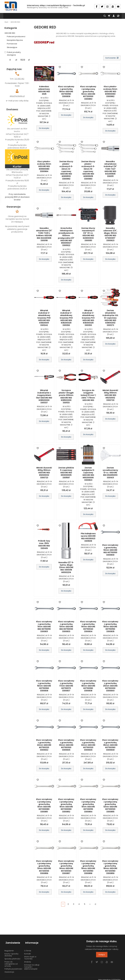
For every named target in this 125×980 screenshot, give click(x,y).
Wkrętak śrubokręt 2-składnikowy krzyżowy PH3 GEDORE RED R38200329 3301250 (66, 318)
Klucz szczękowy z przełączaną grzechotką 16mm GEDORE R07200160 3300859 (110, 868)
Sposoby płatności (12, 957)
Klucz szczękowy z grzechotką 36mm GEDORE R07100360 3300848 (110, 746)
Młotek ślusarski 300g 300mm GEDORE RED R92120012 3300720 (110, 396)
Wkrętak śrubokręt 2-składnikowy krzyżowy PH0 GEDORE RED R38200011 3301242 (44, 318)
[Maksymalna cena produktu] (23, 60)
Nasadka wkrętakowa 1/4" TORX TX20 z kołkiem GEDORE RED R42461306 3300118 (44, 235)
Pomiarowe (12, 44)
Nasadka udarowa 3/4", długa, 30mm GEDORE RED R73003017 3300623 (110, 235)
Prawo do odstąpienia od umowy (11, 962)
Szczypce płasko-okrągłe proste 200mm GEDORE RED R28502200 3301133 (66, 397)
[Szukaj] (105, 16)
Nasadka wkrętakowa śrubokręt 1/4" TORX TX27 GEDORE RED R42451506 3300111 (110, 169)
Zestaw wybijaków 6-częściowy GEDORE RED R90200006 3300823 (88, 474)
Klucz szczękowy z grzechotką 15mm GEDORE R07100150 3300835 (110, 627)
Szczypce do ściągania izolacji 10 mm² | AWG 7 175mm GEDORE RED (88, 396)
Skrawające (12, 47)
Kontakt (28, 951)
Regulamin (9, 948)
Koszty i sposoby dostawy (11, 952)
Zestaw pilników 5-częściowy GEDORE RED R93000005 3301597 (66, 473)
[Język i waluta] (118, 16)
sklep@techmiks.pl (17, 96)
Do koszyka (44, 129)
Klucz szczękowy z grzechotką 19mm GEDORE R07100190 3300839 (66, 92)
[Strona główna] (11, 6)
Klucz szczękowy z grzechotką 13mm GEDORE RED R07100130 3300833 (66, 627)
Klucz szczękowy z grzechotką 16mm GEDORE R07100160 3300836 (44, 686)
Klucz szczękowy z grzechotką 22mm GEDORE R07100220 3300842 (44, 746)
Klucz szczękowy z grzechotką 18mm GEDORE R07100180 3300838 (88, 686)
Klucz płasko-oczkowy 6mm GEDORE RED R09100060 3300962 (110, 92)
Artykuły (28, 960)
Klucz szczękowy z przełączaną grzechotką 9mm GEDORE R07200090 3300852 (66, 806)
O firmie (28, 948)
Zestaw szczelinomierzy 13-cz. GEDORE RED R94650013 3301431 (110, 473)
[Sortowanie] (111, 58)
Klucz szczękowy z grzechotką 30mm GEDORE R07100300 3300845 (66, 746)
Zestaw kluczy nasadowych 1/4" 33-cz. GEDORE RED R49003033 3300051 (88, 235)
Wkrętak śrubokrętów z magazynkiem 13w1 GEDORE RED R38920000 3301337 (44, 397)
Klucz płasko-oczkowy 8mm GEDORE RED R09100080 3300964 (44, 167)
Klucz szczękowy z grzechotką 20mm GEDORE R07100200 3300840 (110, 686)
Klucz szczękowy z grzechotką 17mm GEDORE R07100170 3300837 (66, 686)
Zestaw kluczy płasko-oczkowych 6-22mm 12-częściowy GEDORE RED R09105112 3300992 (66, 171)
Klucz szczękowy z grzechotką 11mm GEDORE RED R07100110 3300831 (44, 627)
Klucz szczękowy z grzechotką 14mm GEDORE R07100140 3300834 (88, 627)
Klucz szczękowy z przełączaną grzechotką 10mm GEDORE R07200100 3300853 (88, 93)
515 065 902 (19, 79)
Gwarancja (9, 970)
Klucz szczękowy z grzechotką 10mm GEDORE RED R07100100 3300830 (110, 551)
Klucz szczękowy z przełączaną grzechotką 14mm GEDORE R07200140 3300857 (66, 868)
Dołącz (102, 955)
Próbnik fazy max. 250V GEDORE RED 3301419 (44, 545)
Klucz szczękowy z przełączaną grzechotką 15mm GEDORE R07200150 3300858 (88, 868)
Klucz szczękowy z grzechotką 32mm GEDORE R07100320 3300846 (88, 746)
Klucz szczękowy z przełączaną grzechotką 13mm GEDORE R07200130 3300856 (44, 868)
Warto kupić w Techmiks (30, 956)
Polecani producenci (16, 36)
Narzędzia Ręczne (15, 40)
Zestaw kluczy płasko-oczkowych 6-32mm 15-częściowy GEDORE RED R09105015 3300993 (88, 171)
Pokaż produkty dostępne (13, 53)
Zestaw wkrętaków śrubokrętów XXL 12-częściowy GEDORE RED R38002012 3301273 (110, 318)
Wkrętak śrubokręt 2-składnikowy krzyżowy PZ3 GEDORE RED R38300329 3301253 (88, 318)
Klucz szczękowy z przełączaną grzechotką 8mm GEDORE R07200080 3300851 (44, 806)
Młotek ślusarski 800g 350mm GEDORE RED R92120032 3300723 (44, 473)
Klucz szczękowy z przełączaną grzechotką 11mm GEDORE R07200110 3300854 (88, 806)
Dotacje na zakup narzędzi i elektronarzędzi (32, 965)
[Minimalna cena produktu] (10, 60)
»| (95, 905)
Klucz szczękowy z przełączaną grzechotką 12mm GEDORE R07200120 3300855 (110, 806)
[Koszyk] (109, 16)
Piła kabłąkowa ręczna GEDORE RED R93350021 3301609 (88, 538)
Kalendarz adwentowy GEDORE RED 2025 (44, 91)
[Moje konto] (114, 16)
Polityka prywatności (13, 967)
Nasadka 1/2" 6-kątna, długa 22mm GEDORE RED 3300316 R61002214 (66, 568)
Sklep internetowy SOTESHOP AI (109, 977)
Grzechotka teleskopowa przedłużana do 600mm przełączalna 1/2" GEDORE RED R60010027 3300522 (66, 237)
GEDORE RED (10, 33)
